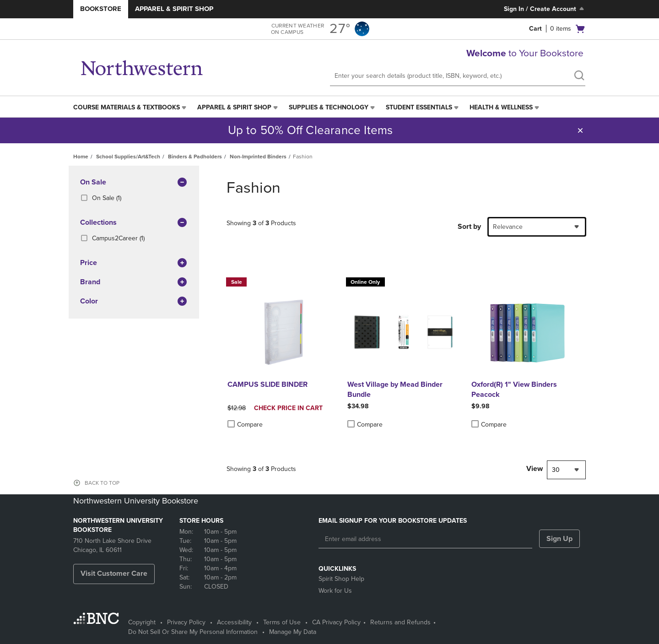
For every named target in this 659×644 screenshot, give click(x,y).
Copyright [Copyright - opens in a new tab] (142, 622)
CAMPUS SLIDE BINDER (267, 384)
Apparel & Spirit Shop (174, 9)
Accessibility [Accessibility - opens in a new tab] (234, 622)
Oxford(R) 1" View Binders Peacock (514, 390)
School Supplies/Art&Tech (128, 157)
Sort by (469, 227)
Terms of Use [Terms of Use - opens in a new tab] (282, 622)
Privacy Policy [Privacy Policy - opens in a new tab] (186, 622)
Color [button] (134, 302)
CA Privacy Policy (336, 622)
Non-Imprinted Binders (258, 157)
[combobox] (537, 227)
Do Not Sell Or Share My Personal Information (193, 632)
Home (81, 157)
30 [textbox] (556, 470)
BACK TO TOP (102, 483)
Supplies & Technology (329, 107)
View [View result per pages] (535, 469)
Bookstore (101, 9)
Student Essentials (419, 107)
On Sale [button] (134, 183)
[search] (579, 76)
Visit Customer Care (114, 574)
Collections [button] (134, 223)
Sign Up (559, 539)
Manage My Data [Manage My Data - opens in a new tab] (293, 632)
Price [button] (134, 263)
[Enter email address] (425, 539)
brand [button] (134, 282)
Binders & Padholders (195, 157)
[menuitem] (131, 108)
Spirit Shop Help (341, 579)
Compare (245, 424)
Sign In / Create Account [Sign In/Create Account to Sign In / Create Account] (545, 9)
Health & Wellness (501, 107)
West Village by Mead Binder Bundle (395, 390)
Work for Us (335, 591)
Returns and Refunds (400, 622)
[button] (580, 130)
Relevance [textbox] (508, 227)
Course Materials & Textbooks (127, 107)
